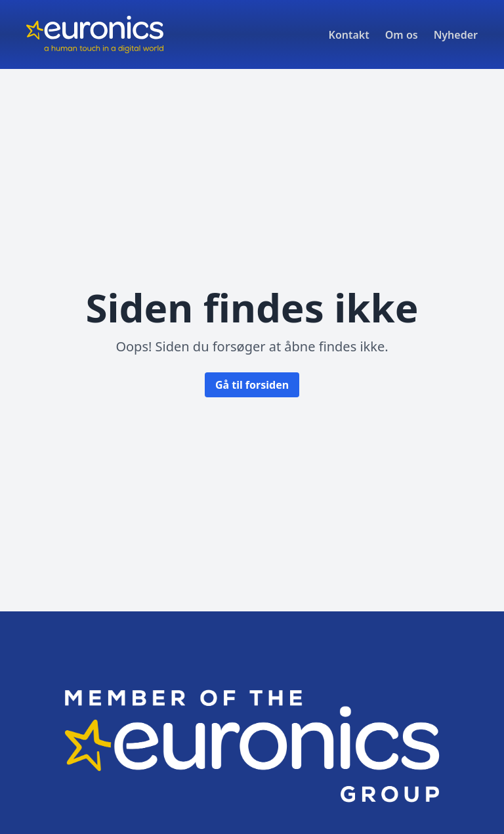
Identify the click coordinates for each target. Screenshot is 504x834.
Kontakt (349, 35)
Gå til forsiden (252, 385)
